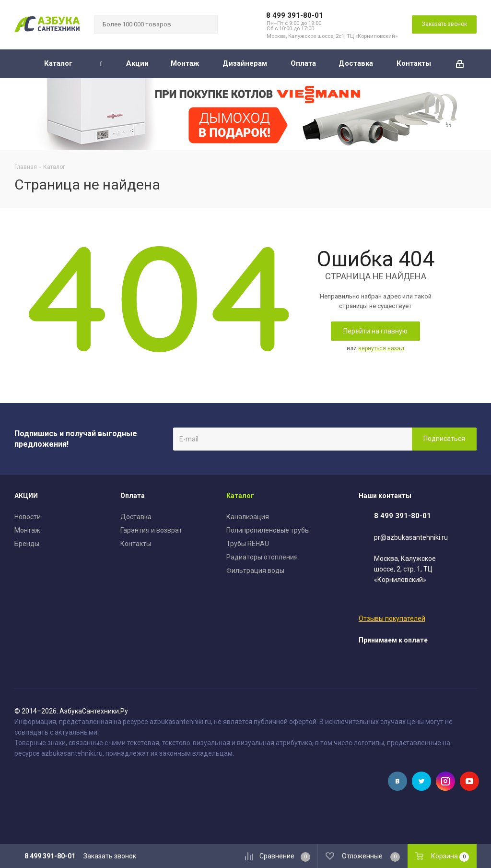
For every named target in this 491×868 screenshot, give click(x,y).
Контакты (136, 544)
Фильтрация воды (255, 571)
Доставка (136, 517)
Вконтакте (397, 781)
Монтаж (27, 530)
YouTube (469, 781)
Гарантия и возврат (151, 530)
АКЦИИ (26, 496)
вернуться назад (381, 348)
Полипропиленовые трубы (268, 530)
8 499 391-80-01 (295, 15)
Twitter (421, 781)
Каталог (240, 496)
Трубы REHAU (248, 544)
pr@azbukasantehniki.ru (411, 537)
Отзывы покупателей (392, 618)
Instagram (445, 781)
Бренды (27, 544)
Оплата (133, 496)
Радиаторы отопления (262, 557)
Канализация (248, 517)
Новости (28, 517)
